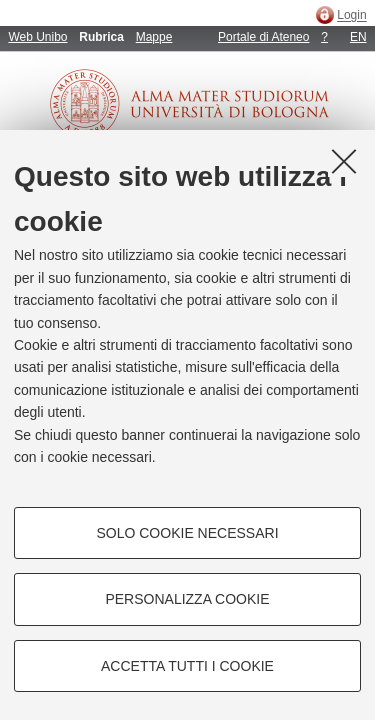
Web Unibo (37, 37)
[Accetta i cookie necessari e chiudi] (344, 161)
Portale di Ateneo (263, 37)
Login (351, 16)
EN (358, 37)
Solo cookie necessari (187, 533)
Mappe (154, 37)
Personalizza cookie (187, 599)
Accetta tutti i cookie (187, 666)
